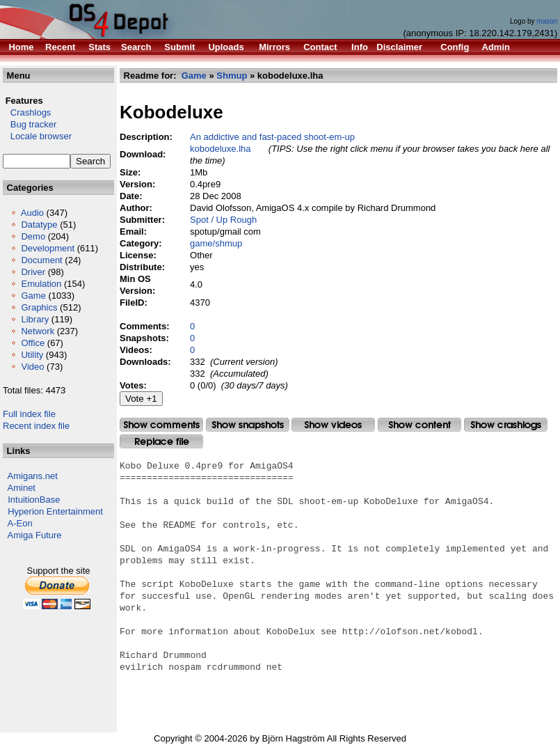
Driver (33, 272)
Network (38, 331)
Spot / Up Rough (223, 220)
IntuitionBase (34, 500)
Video (32, 367)
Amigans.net (33, 476)
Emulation (41, 284)
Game (33, 296)
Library (35, 319)
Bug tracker (30, 124)
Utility (32, 355)
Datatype (39, 225)
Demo (33, 236)
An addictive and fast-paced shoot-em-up (272, 137)
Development (48, 248)
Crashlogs (27, 112)
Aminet (22, 488)
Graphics (39, 307)
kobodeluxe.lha (220, 149)
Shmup (232, 76)
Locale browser (37, 136)
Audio (32, 213)
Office (33, 343)
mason (547, 21)
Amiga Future (35, 535)
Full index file (29, 414)
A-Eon (20, 523)
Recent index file (36, 426)
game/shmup (216, 243)
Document (41, 260)
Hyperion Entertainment (55, 511)
